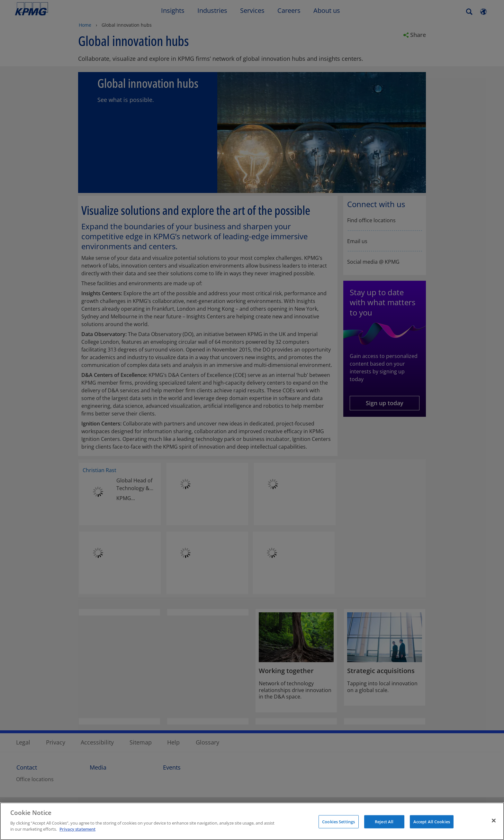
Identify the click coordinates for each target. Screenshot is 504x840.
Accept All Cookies (432, 821)
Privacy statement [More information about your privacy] (77, 829)
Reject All (384, 821)
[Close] (494, 820)
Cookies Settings (338, 821)
